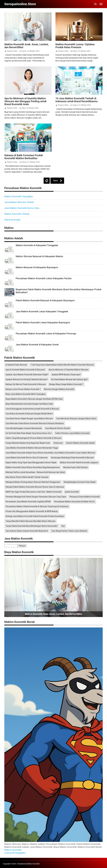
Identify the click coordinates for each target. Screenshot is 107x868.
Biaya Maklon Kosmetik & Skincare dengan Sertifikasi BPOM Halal (34, 399)
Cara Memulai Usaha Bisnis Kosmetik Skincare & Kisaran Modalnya (35, 423)
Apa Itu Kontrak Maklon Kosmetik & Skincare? (25, 370)
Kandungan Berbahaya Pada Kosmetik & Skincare (72, 458)
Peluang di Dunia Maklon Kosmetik (85, 497)
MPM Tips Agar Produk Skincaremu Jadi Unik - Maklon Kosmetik (34, 492)
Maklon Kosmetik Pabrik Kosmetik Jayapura (79, 462)
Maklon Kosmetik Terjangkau (19, 196)
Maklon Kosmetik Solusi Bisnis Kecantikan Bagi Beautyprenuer (33, 467)
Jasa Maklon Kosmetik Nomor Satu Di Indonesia (27, 458)
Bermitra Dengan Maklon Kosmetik (59, 389)
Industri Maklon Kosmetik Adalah (80, 443)
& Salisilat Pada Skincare (16, 365)
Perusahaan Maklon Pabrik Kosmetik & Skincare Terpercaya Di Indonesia (37, 506)
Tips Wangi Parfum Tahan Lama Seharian (69, 531)
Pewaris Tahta (12, 51)
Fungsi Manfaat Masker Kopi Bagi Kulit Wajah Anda (28, 443)
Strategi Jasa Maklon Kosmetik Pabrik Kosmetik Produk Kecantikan (35, 516)
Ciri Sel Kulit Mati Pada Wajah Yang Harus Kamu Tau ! (29, 433)
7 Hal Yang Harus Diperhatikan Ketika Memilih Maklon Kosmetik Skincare (62, 365)
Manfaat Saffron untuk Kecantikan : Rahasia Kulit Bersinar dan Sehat (35, 472)
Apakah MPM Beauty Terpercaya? (66, 375)
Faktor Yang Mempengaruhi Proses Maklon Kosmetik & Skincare (34, 438)
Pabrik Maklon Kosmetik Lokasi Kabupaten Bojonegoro (43, 323)
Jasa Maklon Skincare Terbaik (19, 202)
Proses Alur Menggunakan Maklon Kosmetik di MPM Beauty (32, 511)
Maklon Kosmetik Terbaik (17, 214)
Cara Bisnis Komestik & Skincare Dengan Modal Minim (29, 414)
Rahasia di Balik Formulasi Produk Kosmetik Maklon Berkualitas (24, 157)
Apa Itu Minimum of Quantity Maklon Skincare (68, 370)
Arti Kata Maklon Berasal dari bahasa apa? (69, 379)
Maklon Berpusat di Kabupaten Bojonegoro (37, 267)
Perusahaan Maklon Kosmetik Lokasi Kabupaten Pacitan (44, 278)
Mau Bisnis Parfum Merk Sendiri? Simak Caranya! (27, 477)
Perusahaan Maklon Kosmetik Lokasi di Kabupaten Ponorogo (46, 334)
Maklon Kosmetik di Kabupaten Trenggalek (37, 245)
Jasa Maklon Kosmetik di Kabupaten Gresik (37, 345)
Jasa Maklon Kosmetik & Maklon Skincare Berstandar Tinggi (32, 448)
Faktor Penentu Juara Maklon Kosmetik (72, 433)
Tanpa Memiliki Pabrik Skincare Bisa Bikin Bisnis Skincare (31, 521)
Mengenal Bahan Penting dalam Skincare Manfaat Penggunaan (33, 482)
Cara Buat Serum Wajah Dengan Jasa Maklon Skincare (29, 419)
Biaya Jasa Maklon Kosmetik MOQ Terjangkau (26, 394)
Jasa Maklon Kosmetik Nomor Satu (22, 208)
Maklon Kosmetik (13, 850)
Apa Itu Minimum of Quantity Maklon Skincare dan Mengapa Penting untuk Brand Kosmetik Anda (25, 101)
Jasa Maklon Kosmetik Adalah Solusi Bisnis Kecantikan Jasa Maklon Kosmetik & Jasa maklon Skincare (50, 453)
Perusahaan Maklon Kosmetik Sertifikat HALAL (74, 502)
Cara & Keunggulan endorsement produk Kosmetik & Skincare (32, 409)
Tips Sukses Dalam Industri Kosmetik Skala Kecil (27, 531)
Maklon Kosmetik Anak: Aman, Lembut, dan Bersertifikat (53, 614)
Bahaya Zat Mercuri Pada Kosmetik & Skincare (26, 384)
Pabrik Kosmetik (12, 220)
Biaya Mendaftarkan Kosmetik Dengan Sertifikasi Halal (29, 404)
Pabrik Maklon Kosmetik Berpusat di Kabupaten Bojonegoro (45, 300)
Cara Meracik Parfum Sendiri (58, 428)
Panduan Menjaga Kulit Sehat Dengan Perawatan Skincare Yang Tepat (36, 497)
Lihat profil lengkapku (15, 853)
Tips (63, 526)
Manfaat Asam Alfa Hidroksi (76, 467)
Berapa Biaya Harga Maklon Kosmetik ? (66, 384)
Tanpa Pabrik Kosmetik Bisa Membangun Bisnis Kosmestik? (32, 526)
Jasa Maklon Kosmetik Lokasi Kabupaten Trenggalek (42, 312)
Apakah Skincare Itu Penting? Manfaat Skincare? (27, 379)
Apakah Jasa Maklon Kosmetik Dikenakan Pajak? (27, 375)
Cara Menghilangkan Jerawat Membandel (24, 428)
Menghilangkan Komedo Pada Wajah (80, 482)
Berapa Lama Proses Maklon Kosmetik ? (23, 389)
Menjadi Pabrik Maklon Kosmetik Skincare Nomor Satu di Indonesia (35, 487)
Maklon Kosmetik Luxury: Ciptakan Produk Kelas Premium (75, 46)
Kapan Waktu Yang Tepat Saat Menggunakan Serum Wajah (31, 462)
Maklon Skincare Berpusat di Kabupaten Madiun (39, 256)
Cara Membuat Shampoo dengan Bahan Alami (76, 419)
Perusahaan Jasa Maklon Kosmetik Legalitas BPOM (28, 502)
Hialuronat (58, 443)
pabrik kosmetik (72, 492)
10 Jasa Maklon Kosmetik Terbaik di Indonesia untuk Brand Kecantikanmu (76, 100)
